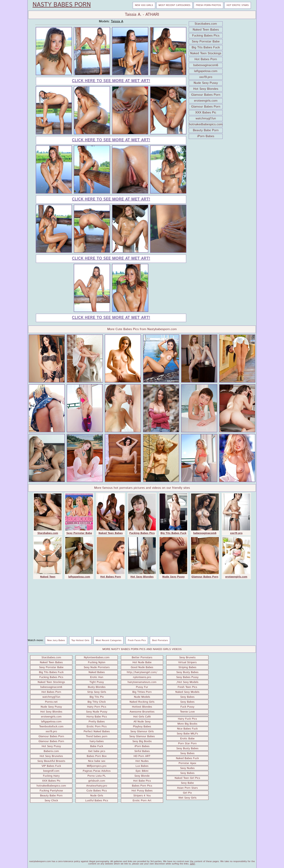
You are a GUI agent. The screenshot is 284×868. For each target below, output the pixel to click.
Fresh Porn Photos (208, 5)
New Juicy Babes (56, 640)
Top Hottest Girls (80, 640)
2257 (192, 864)
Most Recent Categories (175, 5)
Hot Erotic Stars (238, 5)
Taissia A (117, 21)
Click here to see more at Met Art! (111, 81)
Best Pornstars (160, 640)
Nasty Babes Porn (62, 5)
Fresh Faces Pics (137, 640)
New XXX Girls (144, 5)
